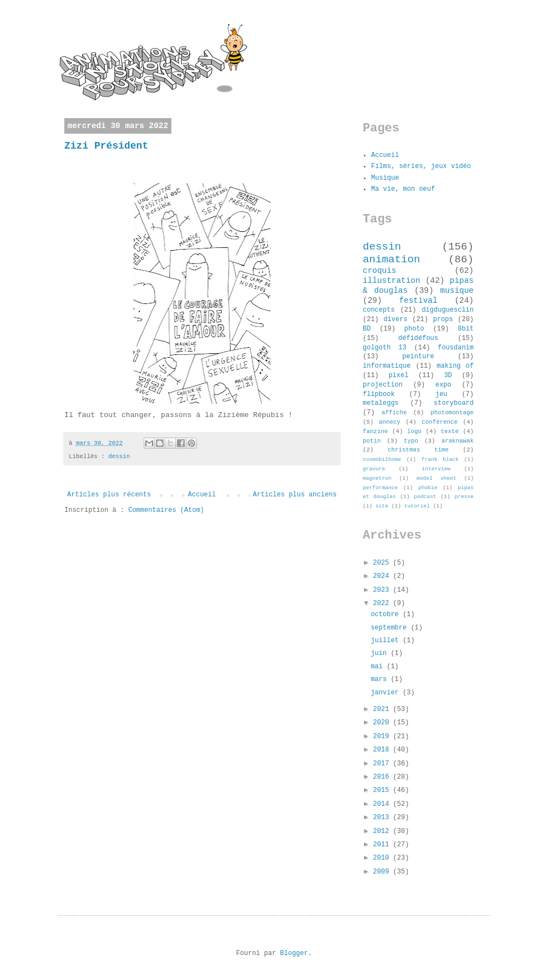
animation (392, 260)
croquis (379, 271)
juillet (387, 641)
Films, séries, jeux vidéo (421, 166)
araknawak (458, 441)
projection (383, 385)
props (443, 319)
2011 (383, 845)
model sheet (437, 478)
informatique (387, 366)
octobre (387, 615)
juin (380, 653)
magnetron (377, 478)
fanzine (375, 431)
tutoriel (417, 506)
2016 (383, 777)
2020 (383, 723)
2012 (383, 831)
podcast (425, 497)
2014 (383, 804)
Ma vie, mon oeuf (403, 189)
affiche (394, 413)
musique (457, 291)
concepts (379, 310)
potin (372, 441)
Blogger (294, 953)
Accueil (202, 495)
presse (464, 497)
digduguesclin (448, 310)
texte (450, 431)
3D (448, 375)
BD (367, 329)
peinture (418, 357)
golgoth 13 (385, 348)
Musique (385, 178)
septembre (390, 628)
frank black (440, 459)
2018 (383, 750)
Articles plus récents (109, 495)
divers (395, 319)
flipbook (379, 394)
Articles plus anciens (295, 495)
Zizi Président (106, 146)
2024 (383, 576)
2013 (383, 817)
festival (418, 301)
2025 (383, 563)
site (382, 506)
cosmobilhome (382, 459)
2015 (383, 790)
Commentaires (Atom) (166, 510)
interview (436, 469)
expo (443, 385)
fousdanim (456, 348)
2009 (383, 872)
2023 (383, 590)
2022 (383, 603)
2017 (383, 764)
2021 (383, 709)
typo (411, 441)
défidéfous (418, 338)
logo (414, 431)
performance (380, 488)
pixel (398, 375)
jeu (442, 394)
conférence (440, 422)
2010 (383, 858)
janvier (387, 693)
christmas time (418, 450)
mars (380, 679)
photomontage (452, 413)
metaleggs (381, 403)
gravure (374, 469)
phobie (428, 488)
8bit (466, 329)
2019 (383, 737)
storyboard (454, 403)
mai (379, 667)
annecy (390, 422)
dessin (119, 456)
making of (455, 366)
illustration (392, 281)
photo (414, 329)
